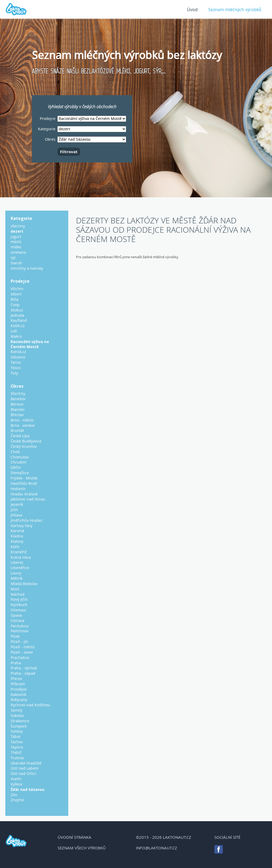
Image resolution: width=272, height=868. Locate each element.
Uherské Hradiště (26, 763)
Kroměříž (19, 552)
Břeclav (17, 415)
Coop (15, 305)
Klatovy (17, 541)
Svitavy (17, 731)
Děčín (16, 467)
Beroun (17, 404)
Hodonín (18, 489)
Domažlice (20, 473)
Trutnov (17, 758)
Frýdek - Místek (24, 478)
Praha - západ (23, 673)
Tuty (14, 373)
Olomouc (19, 610)
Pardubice (20, 626)
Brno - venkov (23, 425)
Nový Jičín (19, 599)
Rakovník (18, 694)
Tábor (16, 736)
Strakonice (20, 721)
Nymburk (19, 605)
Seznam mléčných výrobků (235, 10)
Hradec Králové (24, 494)
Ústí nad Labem (25, 768)
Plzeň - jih (19, 642)
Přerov (16, 679)
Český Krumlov (24, 446)
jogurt (16, 237)
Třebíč (16, 752)
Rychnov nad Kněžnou (30, 705)
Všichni (17, 289)
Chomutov (20, 457)
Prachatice (20, 658)
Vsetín (16, 779)
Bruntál (17, 430)
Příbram (18, 684)
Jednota (17, 315)
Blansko (18, 409)
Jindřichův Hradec (27, 520)
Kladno (17, 536)
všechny (18, 226)
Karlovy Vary (22, 526)
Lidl (14, 331)
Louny (16, 573)
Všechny (18, 393)
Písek (15, 636)
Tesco (16, 368)
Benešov (18, 399)
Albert (16, 294)
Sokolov (17, 715)
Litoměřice (20, 568)
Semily (16, 710)
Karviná (17, 531)
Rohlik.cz (18, 352)
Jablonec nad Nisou (28, 499)
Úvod (192, 10)
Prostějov (19, 689)
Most (15, 589)
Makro (16, 336)
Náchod (18, 594)
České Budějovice (26, 441)
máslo (16, 242)
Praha (16, 663)
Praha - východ (24, 668)
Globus (17, 310)
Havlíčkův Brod (24, 483)
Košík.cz (18, 326)
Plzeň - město (23, 647)
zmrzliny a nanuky (27, 268)
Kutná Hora (21, 557)
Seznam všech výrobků (82, 848)
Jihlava (16, 515)
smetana (18, 252)
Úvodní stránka (75, 837)
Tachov (17, 742)
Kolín (15, 547)
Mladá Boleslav (24, 584)
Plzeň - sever (22, 652)
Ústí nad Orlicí (23, 773)
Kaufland (19, 320)
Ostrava (18, 621)
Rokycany (19, 700)
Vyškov (16, 784)
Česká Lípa (20, 436)
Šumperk (19, 726)
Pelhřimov (20, 631)
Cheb (15, 452)
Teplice (17, 747)
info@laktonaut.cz (157, 848)
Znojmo (17, 800)
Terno (16, 362)
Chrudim (18, 462)
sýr (13, 258)
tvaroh (16, 263)
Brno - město (22, 420)
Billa (14, 299)
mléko (16, 247)
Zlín (14, 795)
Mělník (17, 578)
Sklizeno (18, 357)
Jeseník (17, 504)
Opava (16, 615)
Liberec (17, 562)
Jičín (14, 510)
